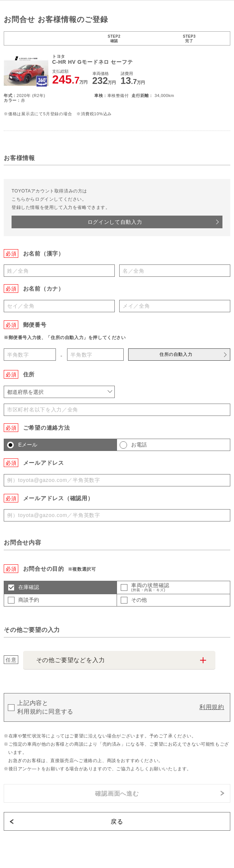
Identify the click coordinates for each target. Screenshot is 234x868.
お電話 (139, 445)
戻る (117, 822)
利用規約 (212, 707)
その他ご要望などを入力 (71, 660)
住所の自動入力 (176, 354)
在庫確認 (29, 587)
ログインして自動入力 (115, 222)
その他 (139, 600)
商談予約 (29, 600)
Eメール (28, 445)
